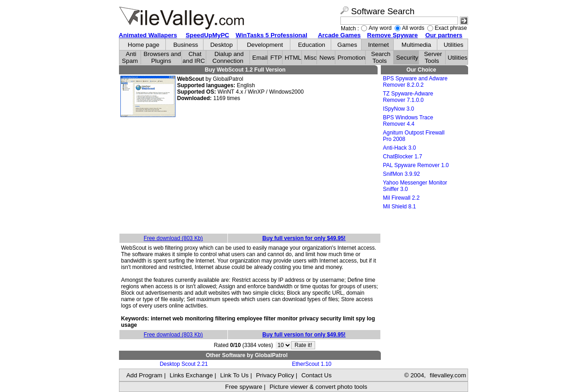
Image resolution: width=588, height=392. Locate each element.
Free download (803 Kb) (173, 238)
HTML (293, 58)
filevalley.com (448, 375)
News (327, 58)
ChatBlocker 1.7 (403, 157)
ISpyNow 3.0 (399, 109)
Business (186, 45)
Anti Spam (130, 57)
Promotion (352, 58)
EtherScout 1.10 (311, 364)
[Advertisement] (250, 176)
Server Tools (433, 57)
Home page (144, 45)
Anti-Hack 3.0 (400, 148)
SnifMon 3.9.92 (402, 174)
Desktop (222, 45)
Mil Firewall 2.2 (401, 198)
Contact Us (317, 375)
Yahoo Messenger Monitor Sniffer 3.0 (415, 186)
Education (312, 45)
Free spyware (244, 387)
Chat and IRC (194, 57)
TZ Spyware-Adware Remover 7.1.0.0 (408, 97)
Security (407, 58)
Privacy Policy (275, 375)
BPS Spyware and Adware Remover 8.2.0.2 (416, 82)
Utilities (454, 45)
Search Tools (381, 57)
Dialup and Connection (228, 57)
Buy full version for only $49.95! (304, 238)
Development (265, 45)
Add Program (144, 375)
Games (347, 45)
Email (260, 58)
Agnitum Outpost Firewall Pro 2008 (414, 136)
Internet (378, 45)
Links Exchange (191, 375)
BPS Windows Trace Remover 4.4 (408, 121)
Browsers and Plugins (163, 57)
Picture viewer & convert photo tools (319, 387)
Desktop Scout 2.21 (184, 364)
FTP (276, 58)
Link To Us (234, 375)
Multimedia (416, 45)
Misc (310, 58)
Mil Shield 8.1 (400, 207)
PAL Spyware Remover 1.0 (416, 165)
